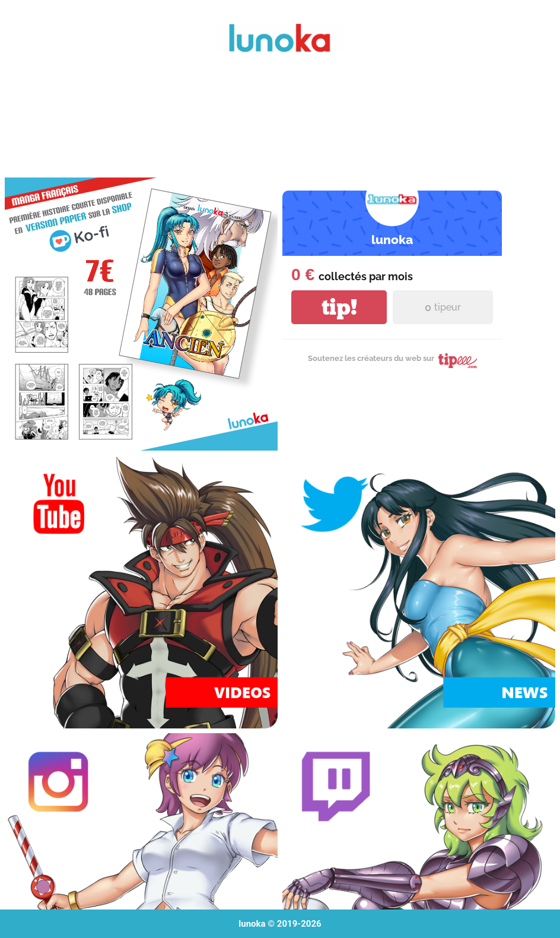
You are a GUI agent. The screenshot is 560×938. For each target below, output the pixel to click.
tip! (339, 307)
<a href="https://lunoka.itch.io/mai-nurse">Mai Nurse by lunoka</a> (280, 121)
